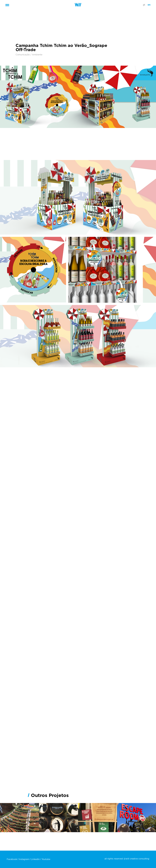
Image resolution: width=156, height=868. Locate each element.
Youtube (46, 859)
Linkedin (35, 859)
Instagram (24, 859)
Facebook (12, 859)
